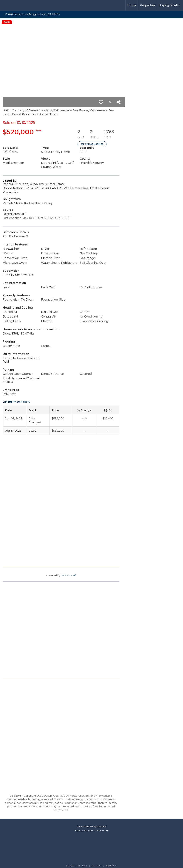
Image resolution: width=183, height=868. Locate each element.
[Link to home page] (16, 5)
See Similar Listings (92, 144)
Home (132, 5)
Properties (147, 5)
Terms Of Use (77, 866)
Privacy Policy (105, 866)
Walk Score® (68, 575)
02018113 (90, 831)
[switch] (101, 102)
